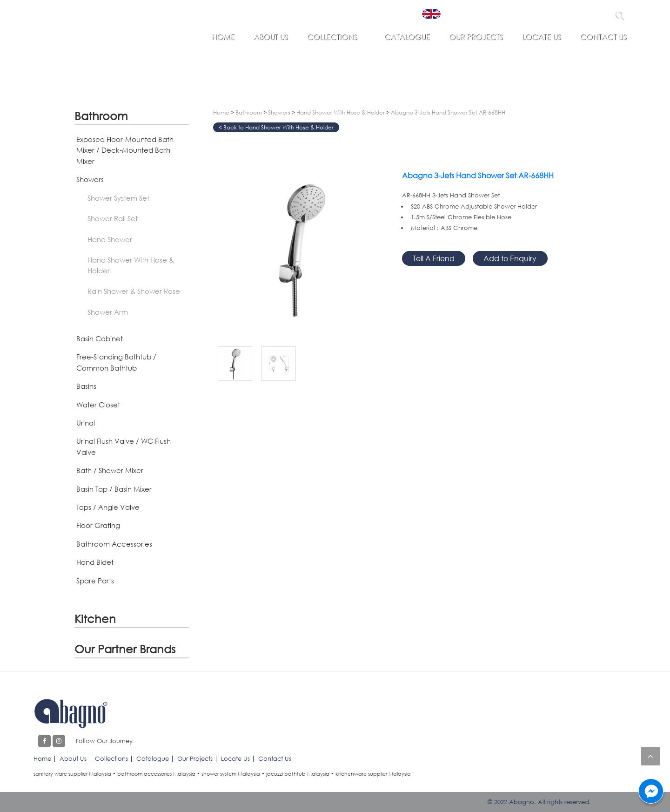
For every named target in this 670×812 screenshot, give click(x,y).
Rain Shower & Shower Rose (134, 291)
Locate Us (542, 37)
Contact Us (603, 37)
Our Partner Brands (125, 649)
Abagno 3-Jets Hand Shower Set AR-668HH (448, 112)
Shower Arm (108, 312)
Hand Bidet (95, 562)
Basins (86, 386)
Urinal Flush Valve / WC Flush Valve (124, 446)
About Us (271, 37)
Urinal (86, 423)
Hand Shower (110, 239)
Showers (90, 179)
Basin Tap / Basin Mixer (114, 489)
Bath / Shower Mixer (110, 470)
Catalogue (407, 37)
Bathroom (101, 116)
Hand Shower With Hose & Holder (131, 265)
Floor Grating (98, 525)
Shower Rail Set (113, 218)
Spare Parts (95, 581)
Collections (332, 37)
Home (223, 37)
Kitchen (95, 619)
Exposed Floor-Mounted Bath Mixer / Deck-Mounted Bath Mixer (125, 150)
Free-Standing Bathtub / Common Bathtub (116, 362)
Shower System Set (118, 198)
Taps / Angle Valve (108, 507)
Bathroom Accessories (114, 544)
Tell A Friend (434, 258)
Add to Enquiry (510, 258)
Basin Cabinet (100, 338)
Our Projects (476, 37)
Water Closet (98, 405)
